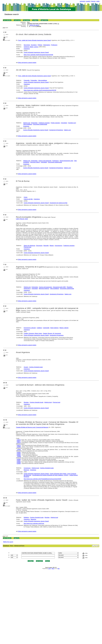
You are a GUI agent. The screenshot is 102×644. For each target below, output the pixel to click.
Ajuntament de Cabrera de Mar (59, 203)
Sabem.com (67, 130)
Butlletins (26, 517)
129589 (19, 463)
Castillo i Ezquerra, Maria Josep (33, 333)
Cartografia (46, 328)
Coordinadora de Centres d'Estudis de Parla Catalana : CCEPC (50, 475)
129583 (19, 454)
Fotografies (34, 80)
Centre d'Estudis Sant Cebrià (58, 474)
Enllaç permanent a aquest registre (27, 63)
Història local (48, 402)
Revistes (26, 402)
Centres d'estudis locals (36, 367)
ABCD (53, 569)
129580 (19, 447)
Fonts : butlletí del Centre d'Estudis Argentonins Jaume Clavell (34, 40)
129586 (19, 459)
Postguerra (56, 161)
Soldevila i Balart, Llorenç (31, 47)
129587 (19, 461)
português (82, 1)
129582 (19, 452)
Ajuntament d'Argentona (56, 130)
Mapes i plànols (64, 328)
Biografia (46, 246)
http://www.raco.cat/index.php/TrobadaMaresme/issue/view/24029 (42, 479)
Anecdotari (64, 123)
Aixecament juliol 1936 (59, 287)
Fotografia (27, 80)
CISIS (49, 569)
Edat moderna (54, 328)
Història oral (27, 123)
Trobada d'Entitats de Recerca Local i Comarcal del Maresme (32, 427)
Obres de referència (29, 246)
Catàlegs (39, 328)
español (88, 1)
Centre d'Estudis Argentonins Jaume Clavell (36, 52)
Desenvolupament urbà (66, 161)
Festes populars (55, 123)
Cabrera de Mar (28, 199)
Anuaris (26, 367)
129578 (19, 443)
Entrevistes (34, 123)
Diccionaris (39, 246)
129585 (19, 457)
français (93, 1)
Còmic (26, 197)
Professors (54, 45)
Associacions (59, 246)
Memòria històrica (44, 288)
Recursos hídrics (35, 162)
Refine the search (34, 25)
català (98, 1)
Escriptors (34, 45)
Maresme (26, 470)
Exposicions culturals (30, 328)
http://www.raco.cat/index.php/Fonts (34, 523)
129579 (19, 445)
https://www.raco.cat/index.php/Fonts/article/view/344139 (40, 90)
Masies (52, 246)
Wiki (59, 569)
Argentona (27, 49)
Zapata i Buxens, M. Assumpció (52, 333)
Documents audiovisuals (40, 124)
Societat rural (72, 123)
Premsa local (27, 247)
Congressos (27, 468)
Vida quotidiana (42, 80)
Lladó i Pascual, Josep (22, 219)
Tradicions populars (44, 123)
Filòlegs (40, 45)
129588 (19, 462)
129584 (19, 455)
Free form (96, 546)
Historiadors (47, 45)
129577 (19, 441)
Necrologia (27, 45)
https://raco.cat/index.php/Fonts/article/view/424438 (38, 55)
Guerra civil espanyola (45, 161)
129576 (19, 440)
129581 (19, 450)
